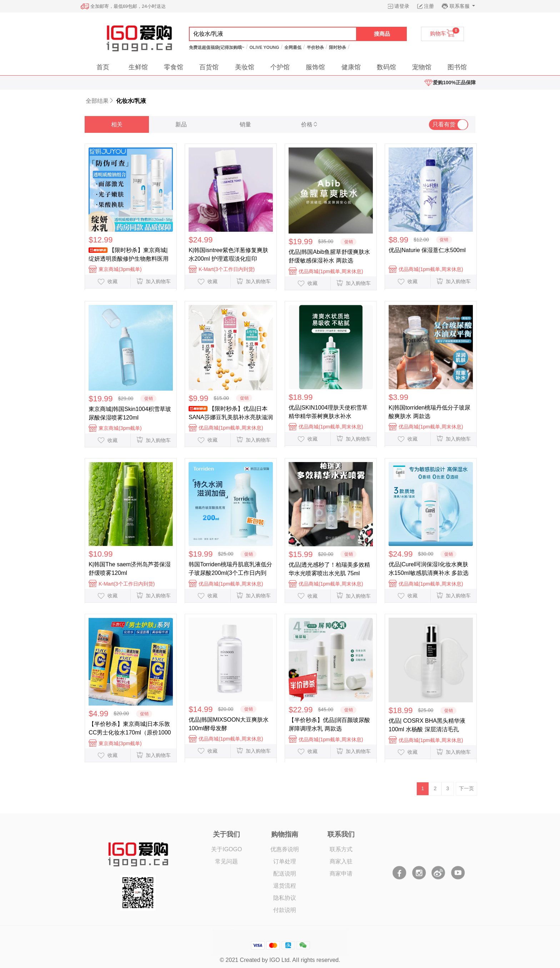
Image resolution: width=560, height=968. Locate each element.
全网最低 (293, 47)
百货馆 (209, 67)
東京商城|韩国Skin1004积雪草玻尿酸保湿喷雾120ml (130, 413)
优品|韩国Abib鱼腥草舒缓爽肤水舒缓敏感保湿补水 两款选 (329, 256)
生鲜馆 (138, 67)
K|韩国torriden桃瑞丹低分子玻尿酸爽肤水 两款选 (429, 412)
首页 (103, 67)
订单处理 (285, 861)
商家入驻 (341, 861)
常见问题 (226, 861)
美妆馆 (245, 67)
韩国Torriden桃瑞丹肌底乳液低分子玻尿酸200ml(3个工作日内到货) (230, 569)
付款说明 (285, 910)
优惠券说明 (285, 849)
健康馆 (351, 67)
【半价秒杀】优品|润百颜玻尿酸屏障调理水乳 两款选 (329, 724)
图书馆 (457, 67)
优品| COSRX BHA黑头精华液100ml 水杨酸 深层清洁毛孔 (427, 725)
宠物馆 (422, 67)
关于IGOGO (226, 849)
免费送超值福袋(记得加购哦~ (217, 47)
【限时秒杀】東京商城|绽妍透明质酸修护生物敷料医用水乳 (129, 255)
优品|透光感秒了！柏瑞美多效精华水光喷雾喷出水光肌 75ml (329, 569)
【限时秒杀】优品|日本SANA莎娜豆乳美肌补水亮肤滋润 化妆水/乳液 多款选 (231, 413)
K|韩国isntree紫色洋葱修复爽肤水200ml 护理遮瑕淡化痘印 (228, 254)
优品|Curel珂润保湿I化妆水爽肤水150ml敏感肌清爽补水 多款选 (429, 569)
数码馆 (386, 67)
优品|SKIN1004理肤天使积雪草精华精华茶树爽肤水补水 (328, 412)
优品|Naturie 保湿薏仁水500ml (427, 250)
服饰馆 (315, 67)
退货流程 (285, 886)
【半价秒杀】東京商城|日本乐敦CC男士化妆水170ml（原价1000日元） (130, 728)
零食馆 (174, 67)
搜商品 (382, 34)
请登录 (402, 6)
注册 (429, 6)
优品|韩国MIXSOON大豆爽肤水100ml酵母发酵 (229, 724)
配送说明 (285, 874)
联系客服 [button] (460, 6)
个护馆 (280, 67)
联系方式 (341, 849)
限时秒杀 (337, 47)
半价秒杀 (315, 47)
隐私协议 (285, 898)
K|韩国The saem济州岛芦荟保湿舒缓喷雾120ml (130, 569)
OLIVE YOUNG (264, 47)
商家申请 (341, 874)
